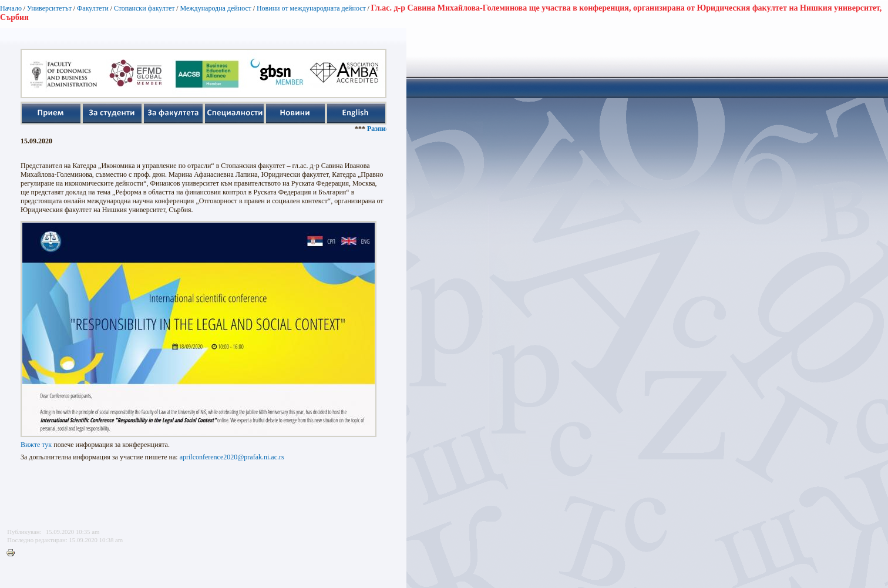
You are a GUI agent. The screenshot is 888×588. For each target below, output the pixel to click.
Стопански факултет (144, 8)
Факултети (93, 8)
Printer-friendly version (14, 553)
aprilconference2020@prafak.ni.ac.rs (232, 457)
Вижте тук (36, 445)
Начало (11, 8)
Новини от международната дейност (311, 8)
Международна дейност (216, 8)
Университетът (49, 8)
